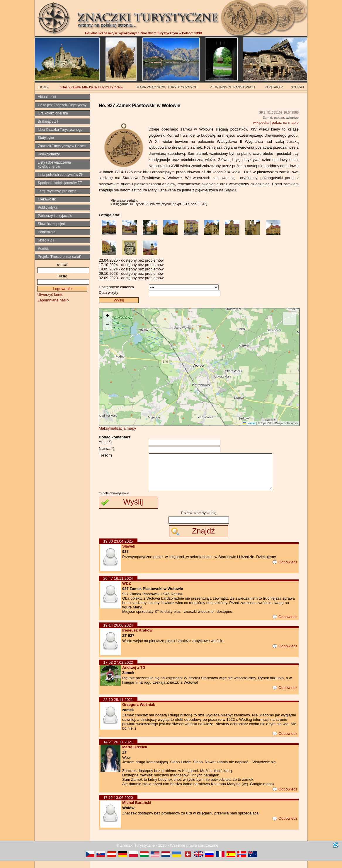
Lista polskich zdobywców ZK (61, 175)
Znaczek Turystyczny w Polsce (62, 146)
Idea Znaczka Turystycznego (60, 130)
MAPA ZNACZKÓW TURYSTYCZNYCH (167, 87)
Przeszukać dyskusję (199, 520)
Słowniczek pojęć (51, 224)
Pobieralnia (47, 232)
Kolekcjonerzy (49, 154)
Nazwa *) (107, 448)
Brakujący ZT (48, 121)
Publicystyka (48, 207)
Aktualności (47, 97)
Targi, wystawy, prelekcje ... (59, 191)
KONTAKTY (274, 87)
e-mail (62, 264)
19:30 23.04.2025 (118, 548)
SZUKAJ (297, 87)
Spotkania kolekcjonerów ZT (60, 183)
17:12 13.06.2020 (118, 805)
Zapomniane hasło (53, 300)
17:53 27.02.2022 (118, 669)
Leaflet (249, 423)
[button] (107, 317)
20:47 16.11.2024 (118, 585)
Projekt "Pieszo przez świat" (60, 257)
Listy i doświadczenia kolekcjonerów (54, 164)
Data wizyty (108, 293)
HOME (44, 87)
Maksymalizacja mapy (117, 428)
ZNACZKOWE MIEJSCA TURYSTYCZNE (91, 87)
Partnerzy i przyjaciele (55, 216)
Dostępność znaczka (116, 287)
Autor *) (105, 442)
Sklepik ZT (46, 240)
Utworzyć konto (50, 295)
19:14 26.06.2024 (118, 632)
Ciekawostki (47, 199)
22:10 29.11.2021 (118, 707)
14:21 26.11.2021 (118, 749)
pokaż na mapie (285, 122)
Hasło (62, 276)
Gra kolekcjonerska (53, 113)
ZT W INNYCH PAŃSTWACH (233, 87)
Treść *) (105, 455)
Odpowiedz (285, 569)
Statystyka (46, 138)
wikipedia (261, 122)
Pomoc (43, 248)
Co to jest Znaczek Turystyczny (62, 105)
